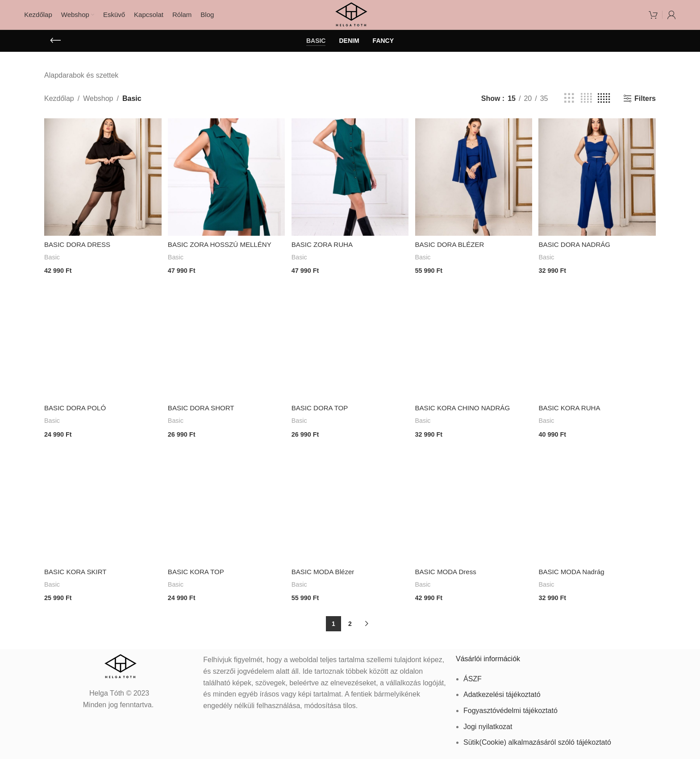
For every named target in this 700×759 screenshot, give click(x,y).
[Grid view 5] (604, 105)
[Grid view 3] (569, 105)
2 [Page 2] (350, 621)
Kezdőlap (59, 105)
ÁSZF (473, 676)
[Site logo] (350, 17)
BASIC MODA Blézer (326, 571)
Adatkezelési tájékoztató (502, 691)
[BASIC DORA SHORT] (226, 344)
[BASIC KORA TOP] (226, 505)
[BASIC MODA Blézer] (350, 505)
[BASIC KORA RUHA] (598, 344)
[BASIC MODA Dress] (474, 505)
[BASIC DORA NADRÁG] (598, 182)
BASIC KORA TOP (198, 571)
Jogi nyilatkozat (488, 723)
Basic (52, 261)
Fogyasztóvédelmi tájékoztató (510, 707)
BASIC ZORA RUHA (325, 248)
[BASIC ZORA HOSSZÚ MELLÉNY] (226, 182)
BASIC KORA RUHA (573, 410)
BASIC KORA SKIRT (77, 571)
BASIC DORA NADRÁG (579, 248)
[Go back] (55, 47)
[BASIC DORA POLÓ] (102, 344)
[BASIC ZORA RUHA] (350, 182)
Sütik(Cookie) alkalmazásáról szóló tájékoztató (537, 739)
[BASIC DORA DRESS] (102, 182)
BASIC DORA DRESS (79, 248)
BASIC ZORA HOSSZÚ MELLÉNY (223, 248)
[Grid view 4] (586, 105)
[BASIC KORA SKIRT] (102, 505)
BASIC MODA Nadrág (576, 571)
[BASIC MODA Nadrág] (598, 505)
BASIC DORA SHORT (204, 410)
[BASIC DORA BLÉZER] (474, 182)
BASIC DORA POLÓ (77, 410)
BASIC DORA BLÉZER (453, 248)
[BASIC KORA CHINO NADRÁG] (474, 344)
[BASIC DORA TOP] (350, 344)
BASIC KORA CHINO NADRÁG (467, 410)
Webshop (98, 105)
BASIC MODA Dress (449, 571)
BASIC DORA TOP (323, 410)
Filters (645, 105)
